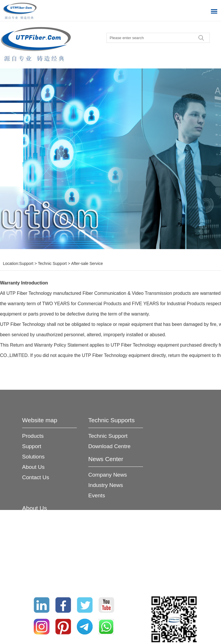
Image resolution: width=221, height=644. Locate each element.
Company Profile (42, 524)
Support (26, 263)
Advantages (37, 534)
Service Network (42, 545)
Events (97, 495)
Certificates (36, 555)
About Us (33, 467)
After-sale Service (87, 263)
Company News (108, 475)
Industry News (106, 485)
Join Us (31, 565)
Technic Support (52, 263)
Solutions (33, 457)
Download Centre (109, 446)
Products (33, 436)
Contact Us (36, 477)
